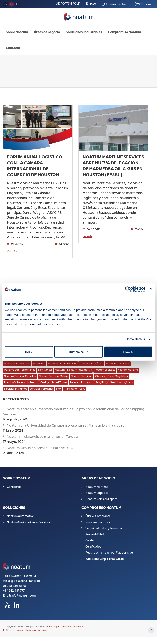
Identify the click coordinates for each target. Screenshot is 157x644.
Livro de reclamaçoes (37, 628)
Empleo (91, 4)
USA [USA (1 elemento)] (82, 386)
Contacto (13, 45)
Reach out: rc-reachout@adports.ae (109, 550)
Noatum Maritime (97, 484)
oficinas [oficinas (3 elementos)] (100, 373)
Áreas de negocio (47, 30)
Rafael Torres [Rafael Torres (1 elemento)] (59, 380)
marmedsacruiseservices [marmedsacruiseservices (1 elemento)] (62, 361)
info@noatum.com (24, 593)
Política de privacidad (72, 624)
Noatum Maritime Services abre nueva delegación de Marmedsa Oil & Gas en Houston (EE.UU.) (113, 163)
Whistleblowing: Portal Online (105, 556)
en (5, 4)
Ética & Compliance (98, 513)
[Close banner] (151, 289)
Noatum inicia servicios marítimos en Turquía (42, 434)
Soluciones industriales (84, 30)
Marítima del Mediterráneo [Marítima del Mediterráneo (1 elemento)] (20, 367)
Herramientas (118, 4)
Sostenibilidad (95, 532)
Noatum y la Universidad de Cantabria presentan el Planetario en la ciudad (66, 423)
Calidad (90, 538)
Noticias (146, 4)
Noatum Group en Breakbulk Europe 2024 (40, 445)
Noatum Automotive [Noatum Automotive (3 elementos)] (79, 367)
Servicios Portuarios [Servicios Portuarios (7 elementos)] (42, 386)
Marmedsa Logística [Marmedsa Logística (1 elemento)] (91, 361)
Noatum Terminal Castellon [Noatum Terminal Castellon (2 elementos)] (20, 373)
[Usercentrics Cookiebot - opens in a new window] (128, 289)
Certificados (93, 544)
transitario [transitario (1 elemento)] (70, 386)
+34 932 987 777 (14, 588)
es (12, 4)
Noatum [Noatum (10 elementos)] (60, 367)
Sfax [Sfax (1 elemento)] (59, 386)
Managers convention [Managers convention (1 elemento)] (17, 361)
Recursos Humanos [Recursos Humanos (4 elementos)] (81, 380)
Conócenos (14, 484)
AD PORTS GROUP (68, 4)
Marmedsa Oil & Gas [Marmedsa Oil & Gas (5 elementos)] (118, 361)
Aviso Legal (53, 624)
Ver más (12, 248)
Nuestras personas (98, 520)
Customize (79, 352)
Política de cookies (13, 628)
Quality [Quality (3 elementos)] (45, 380)
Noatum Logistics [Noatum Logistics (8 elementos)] (105, 367)
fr (18, 4)
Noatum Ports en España (102, 496)
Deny (29, 352)
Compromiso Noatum (125, 30)
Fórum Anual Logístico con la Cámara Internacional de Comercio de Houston (35, 163)
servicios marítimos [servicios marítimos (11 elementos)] (15, 386)
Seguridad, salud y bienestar (104, 526)
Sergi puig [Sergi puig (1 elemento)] (102, 380)
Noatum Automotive (20, 513)
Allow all (128, 352)
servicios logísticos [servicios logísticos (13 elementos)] (122, 380)
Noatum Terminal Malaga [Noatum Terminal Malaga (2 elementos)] (54, 373)
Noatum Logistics (97, 490)
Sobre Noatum (17, 30)
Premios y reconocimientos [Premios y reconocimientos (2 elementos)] (21, 380)
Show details (135, 339)
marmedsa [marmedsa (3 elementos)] (39, 361)
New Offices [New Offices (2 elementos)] (45, 367)
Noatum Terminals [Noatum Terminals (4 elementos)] (82, 373)
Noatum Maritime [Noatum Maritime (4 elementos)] (128, 367)
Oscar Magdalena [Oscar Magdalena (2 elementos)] (118, 373)
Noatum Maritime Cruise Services (28, 520)
